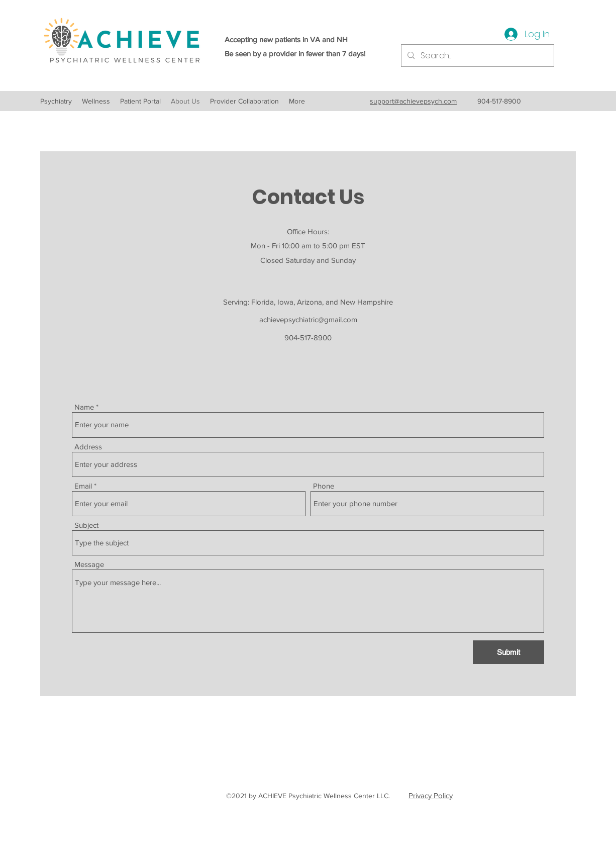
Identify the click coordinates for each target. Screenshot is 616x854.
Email (83, 486)
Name (84, 407)
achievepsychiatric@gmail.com (308, 319)
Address (88, 447)
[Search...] (477, 56)
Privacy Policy (431, 795)
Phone (324, 486)
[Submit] (508, 652)
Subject (86, 525)
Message (89, 564)
